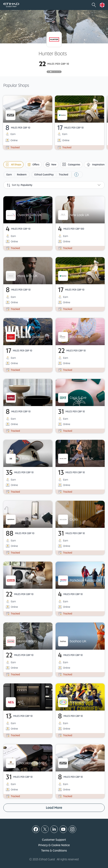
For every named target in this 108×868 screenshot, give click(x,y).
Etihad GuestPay (44, 175)
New (51, 165)
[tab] (49, 72)
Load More (54, 808)
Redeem (22, 175)
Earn (9, 175)
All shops (13, 165)
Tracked (64, 175)
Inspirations (96, 165)
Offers (33, 165)
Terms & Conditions (54, 851)
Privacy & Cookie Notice (54, 845)
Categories (71, 165)
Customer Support (54, 840)
